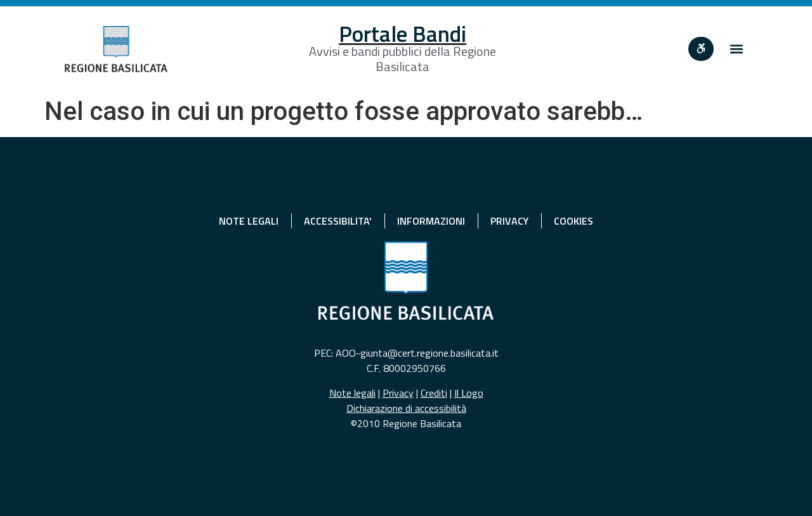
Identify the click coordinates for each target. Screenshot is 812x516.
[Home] (116, 49)
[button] (737, 49)
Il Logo (469, 393)
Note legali (352, 393)
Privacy (398, 393)
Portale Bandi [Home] (403, 34)
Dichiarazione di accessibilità (406, 408)
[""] (701, 49)
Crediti (434, 393)
